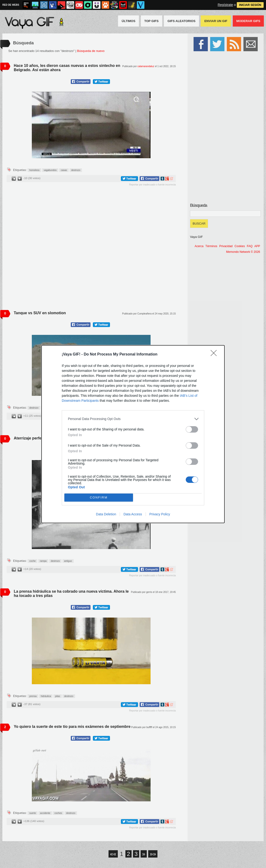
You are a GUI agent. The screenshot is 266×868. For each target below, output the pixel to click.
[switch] (192, 429)
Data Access (133, 514)
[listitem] (133, 419)
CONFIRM (99, 497)
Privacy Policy (160, 514)
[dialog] (133, 434)
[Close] (215, 355)
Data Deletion (106, 514)
